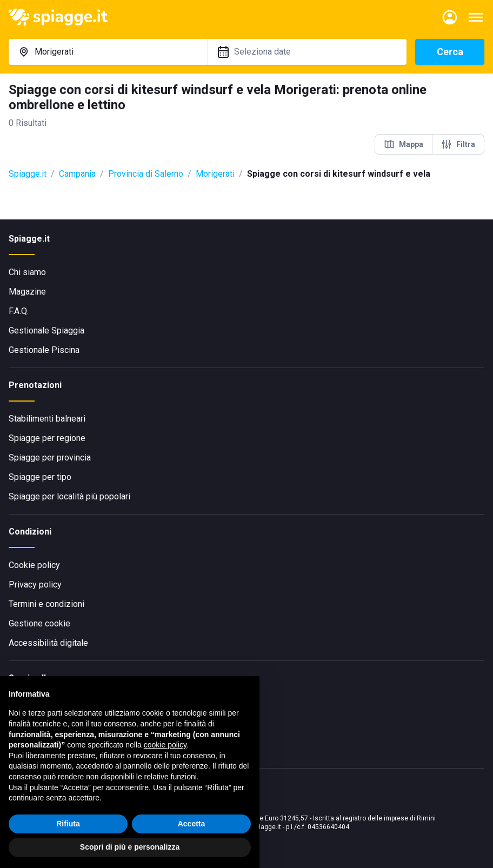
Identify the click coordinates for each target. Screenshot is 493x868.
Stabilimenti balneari (47, 419)
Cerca (450, 52)
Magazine (27, 292)
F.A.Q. (19, 311)
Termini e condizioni (46, 604)
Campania (77, 174)
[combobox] (108, 52)
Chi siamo (27, 272)
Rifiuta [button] (68, 824)
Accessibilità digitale (48, 643)
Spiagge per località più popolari (69, 496)
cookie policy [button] (165, 745)
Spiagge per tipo (40, 477)
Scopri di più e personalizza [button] (130, 847)
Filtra (458, 144)
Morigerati (215, 174)
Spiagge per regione (47, 438)
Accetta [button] (192, 824)
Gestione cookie (39, 623)
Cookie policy (34, 565)
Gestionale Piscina (44, 350)
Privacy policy (35, 585)
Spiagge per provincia (50, 458)
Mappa (404, 144)
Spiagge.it (28, 174)
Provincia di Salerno (146, 174)
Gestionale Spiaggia (46, 330)
